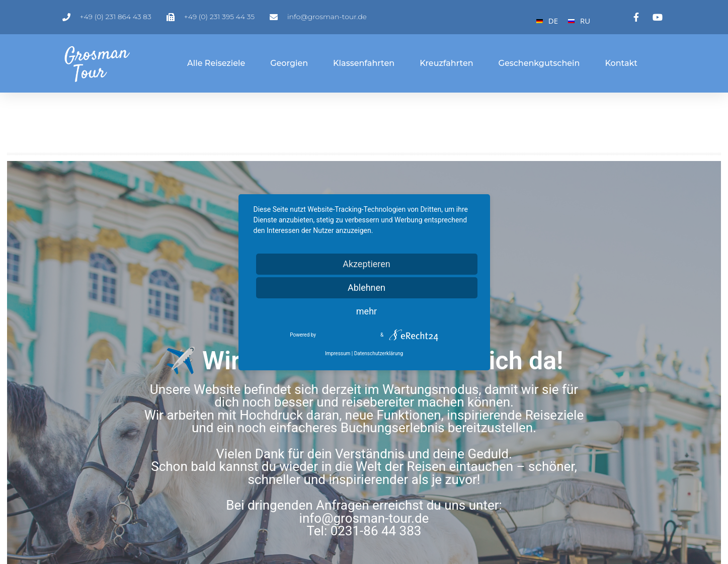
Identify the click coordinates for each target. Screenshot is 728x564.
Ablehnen (367, 288)
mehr (367, 311)
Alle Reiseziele (216, 63)
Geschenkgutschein (539, 63)
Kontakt (621, 63)
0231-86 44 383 (376, 531)
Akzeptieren (367, 264)
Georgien (289, 63)
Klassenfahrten (364, 63)
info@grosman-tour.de (364, 518)
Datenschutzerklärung (379, 353)
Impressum (338, 353)
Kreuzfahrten (446, 63)
